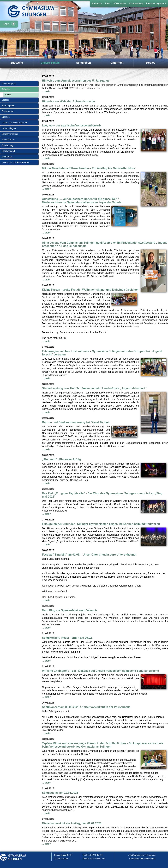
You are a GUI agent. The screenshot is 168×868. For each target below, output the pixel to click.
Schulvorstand (8, 151)
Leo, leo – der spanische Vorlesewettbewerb (71, 125)
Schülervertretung (10, 134)
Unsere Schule (50, 63)
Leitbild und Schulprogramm (14, 123)
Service (150, 63)
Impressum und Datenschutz (142, 859)
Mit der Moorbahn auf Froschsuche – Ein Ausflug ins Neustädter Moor (89, 168)
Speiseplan (97, 3)
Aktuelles (6, 89)
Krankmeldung (136, 3)
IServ (108, 3)
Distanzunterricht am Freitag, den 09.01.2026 (72, 823)
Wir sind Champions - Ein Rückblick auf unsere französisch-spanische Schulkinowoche (100, 671)
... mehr (46, 91)
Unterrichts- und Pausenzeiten (16, 162)
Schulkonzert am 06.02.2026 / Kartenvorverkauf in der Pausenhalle (86, 707)
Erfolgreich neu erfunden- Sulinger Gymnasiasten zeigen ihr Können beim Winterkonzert (101, 524)
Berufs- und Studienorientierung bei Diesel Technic (76, 422)
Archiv (8, 95)
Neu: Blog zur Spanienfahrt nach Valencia (70, 610)
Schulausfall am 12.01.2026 (60, 793)
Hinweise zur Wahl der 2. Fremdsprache (68, 101)
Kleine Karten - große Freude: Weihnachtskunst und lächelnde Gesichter (90, 290)
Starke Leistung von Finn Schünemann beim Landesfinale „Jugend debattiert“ (94, 388)
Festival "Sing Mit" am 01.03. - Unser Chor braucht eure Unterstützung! (89, 555)
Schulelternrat (8, 140)
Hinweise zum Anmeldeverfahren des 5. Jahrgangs (76, 81)
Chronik (5, 100)
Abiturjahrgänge (9, 84)
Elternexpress (8, 106)
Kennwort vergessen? (156, 3)
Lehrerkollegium (9, 128)
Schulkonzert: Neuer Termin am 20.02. (67, 638)
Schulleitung (7, 145)
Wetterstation (120, 3)
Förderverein (8, 111)
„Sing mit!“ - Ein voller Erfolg (61, 459)
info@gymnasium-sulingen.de (142, 855)
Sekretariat (7, 157)
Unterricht (117, 63)
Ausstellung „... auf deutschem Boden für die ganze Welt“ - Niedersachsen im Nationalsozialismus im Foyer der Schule (82, 201)
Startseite (17, 63)
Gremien (6, 117)
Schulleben (83, 63)
